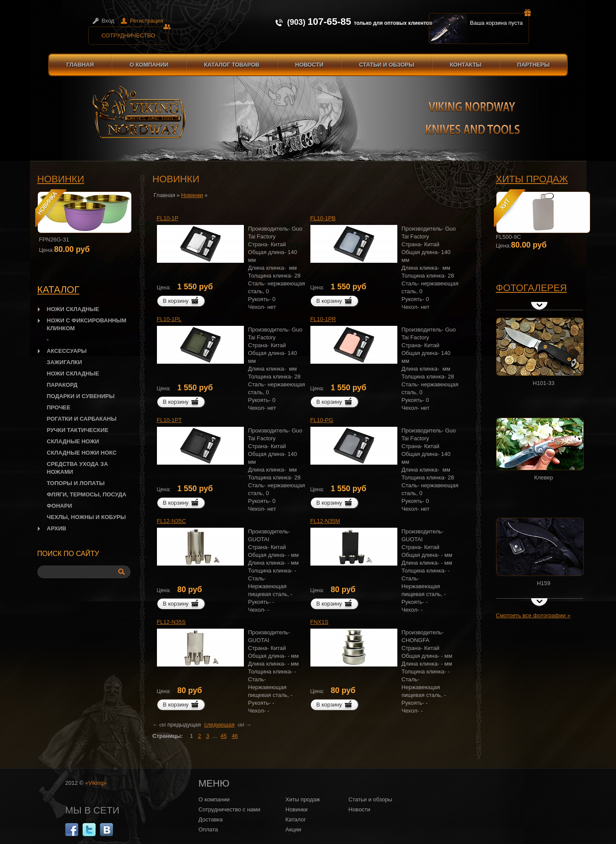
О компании (149, 65)
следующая (220, 725)
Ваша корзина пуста (499, 20)
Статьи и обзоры (387, 65)
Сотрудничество (135, 33)
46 (235, 736)
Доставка (211, 819)
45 (223, 736)
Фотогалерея (531, 288)
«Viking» (96, 783)
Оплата (208, 829)
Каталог (296, 819)
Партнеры (534, 65)
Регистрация (147, 21)
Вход (108, 21)
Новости (309, 65)
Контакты (466, 65)
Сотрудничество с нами (230, 809)
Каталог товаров (231, 65)
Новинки (61, 179)
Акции (293, 829)
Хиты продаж (532, 179)
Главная (80, 65)
